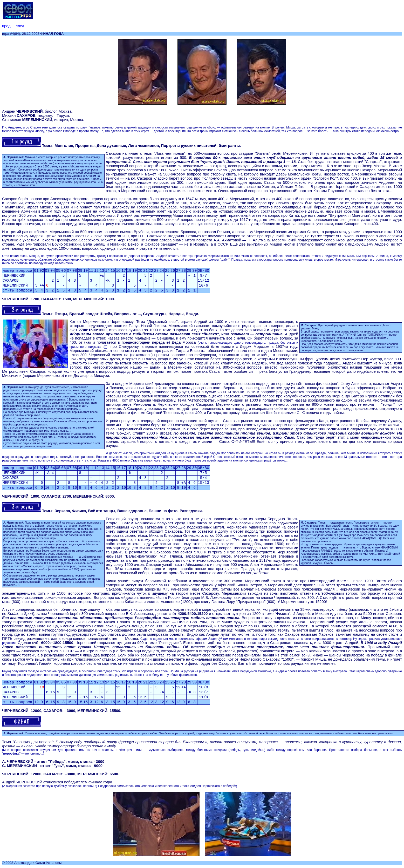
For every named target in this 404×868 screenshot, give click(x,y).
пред (6, 26)
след (20, 26)
